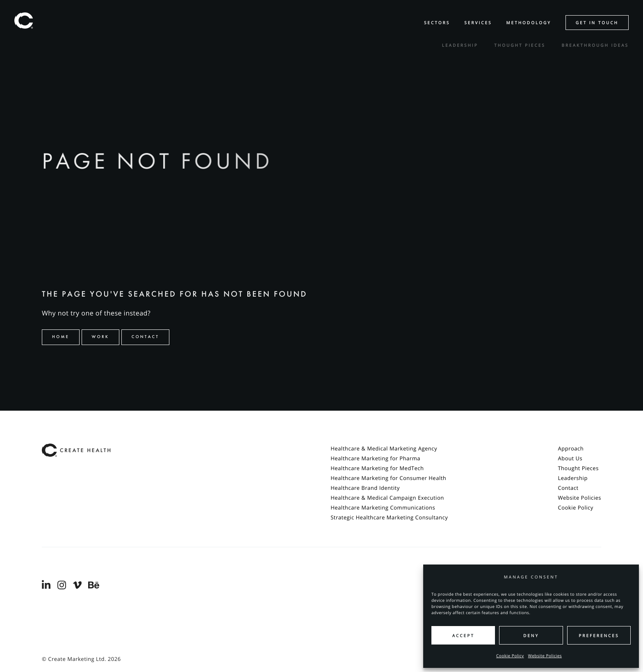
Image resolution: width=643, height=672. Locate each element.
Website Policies (545, 656)
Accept (463, 635)
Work (101, 337)
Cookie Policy (510, 656)
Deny (531, 635)
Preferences (599, 635)
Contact (145, 337)
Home (61, 337)
